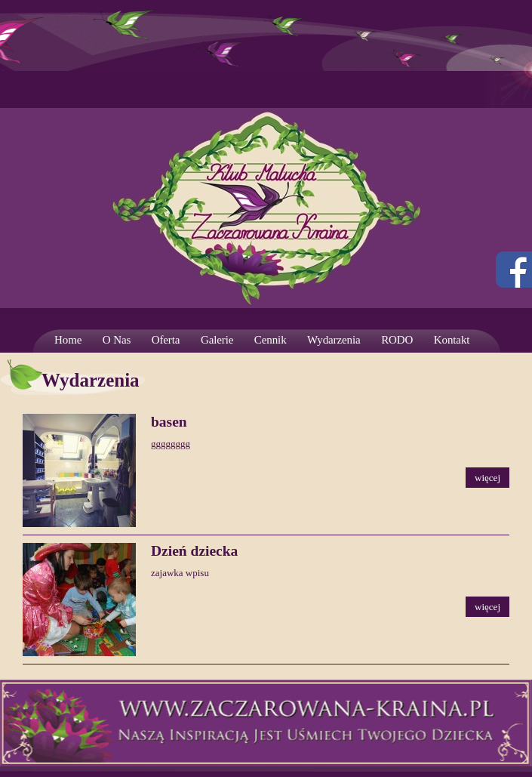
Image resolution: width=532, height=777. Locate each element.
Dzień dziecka (194, 551)
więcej (487, 478)
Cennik (271, 340)
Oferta (166, 340)
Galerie (217, 340)
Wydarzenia (334, 340)
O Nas (117, 340)
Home (68, 340)
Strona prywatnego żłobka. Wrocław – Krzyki (266, 193)
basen (169, 422)
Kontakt (452, 340)
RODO (397, 340)
